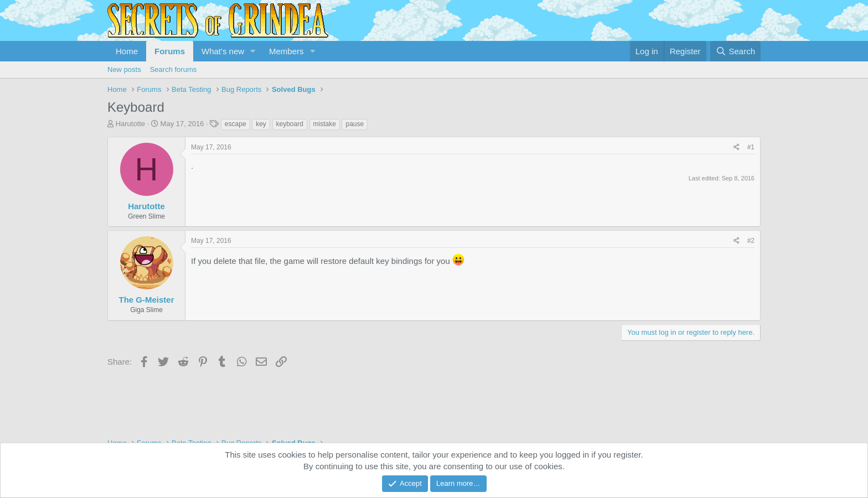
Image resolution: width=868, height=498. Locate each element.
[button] (253, 51)
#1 (751, 147)
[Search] (735, 51)
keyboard (290, 124)
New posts (124, 69)
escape (236, 124)
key (261, 124)
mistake (325, 124)
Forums (170, 51)
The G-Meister (146, 300)
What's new (223, 51)
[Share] (737, 147)
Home (127, 51)
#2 (751, 241)
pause (355, 124)
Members (286, 51)
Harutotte (130, 124)
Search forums (174, 69)
